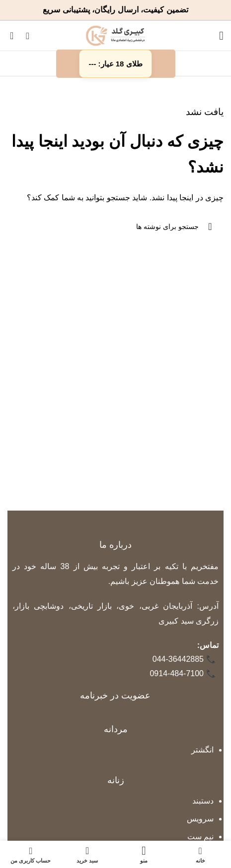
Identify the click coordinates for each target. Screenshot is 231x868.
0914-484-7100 (183, 674)
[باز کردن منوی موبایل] (221, 36)
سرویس (200, 819)
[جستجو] (28, 36)
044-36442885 (184, 660)
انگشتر (202, 750)
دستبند (203, 801)
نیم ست (200, 837)
